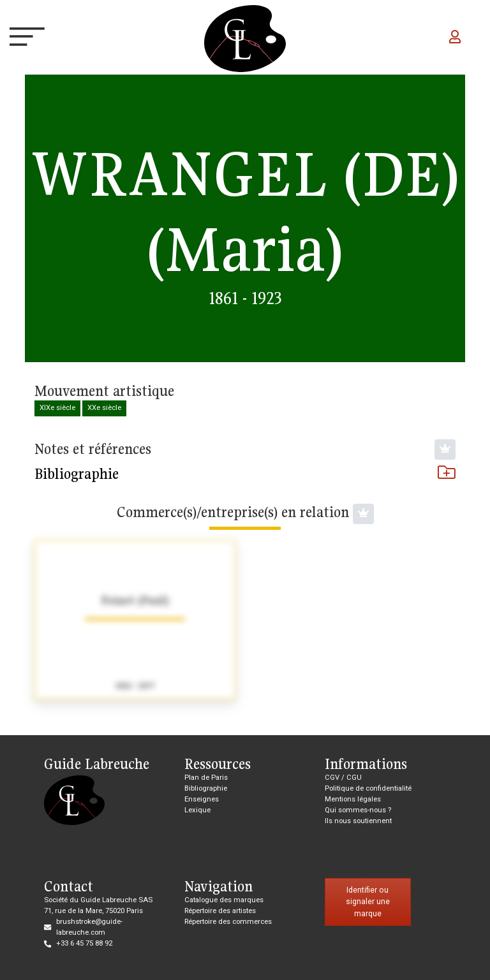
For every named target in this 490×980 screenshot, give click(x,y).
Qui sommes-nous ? (358, 810)
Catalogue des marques (224, 900)
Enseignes (202, 799)
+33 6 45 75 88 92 (84, 943)
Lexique (197, 810)
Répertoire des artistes (220, 911)
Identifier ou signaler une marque (368, 902)
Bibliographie (245, 474)
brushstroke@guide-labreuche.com (89, 927)
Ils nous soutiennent (358, 821)
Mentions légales (353, 799)
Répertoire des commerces (228, 922)
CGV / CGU (343, 778)
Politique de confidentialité (368, 788)
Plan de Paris (206, 778)
